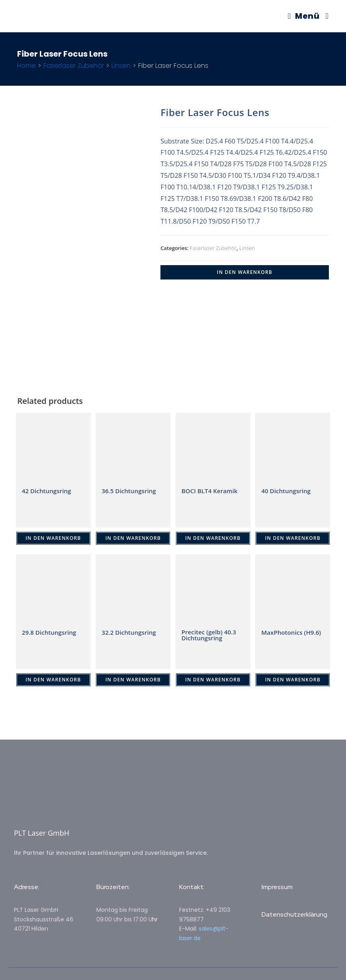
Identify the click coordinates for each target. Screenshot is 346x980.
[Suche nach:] (324, 16)
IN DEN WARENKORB (245, 272)
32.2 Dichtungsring (130, 632)
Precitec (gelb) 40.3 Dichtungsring (210, 636)
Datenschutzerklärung (294, 914)
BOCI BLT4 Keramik (211, 491)
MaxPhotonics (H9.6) (283, 636)
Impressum (277, 887)
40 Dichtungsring (287, 491)
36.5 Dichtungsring (130, 491)
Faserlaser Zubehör (74, 66)
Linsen (121, 66)
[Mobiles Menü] (304, 16)
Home (26, 66)
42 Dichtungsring (48, 491)
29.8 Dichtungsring (51, 632)
